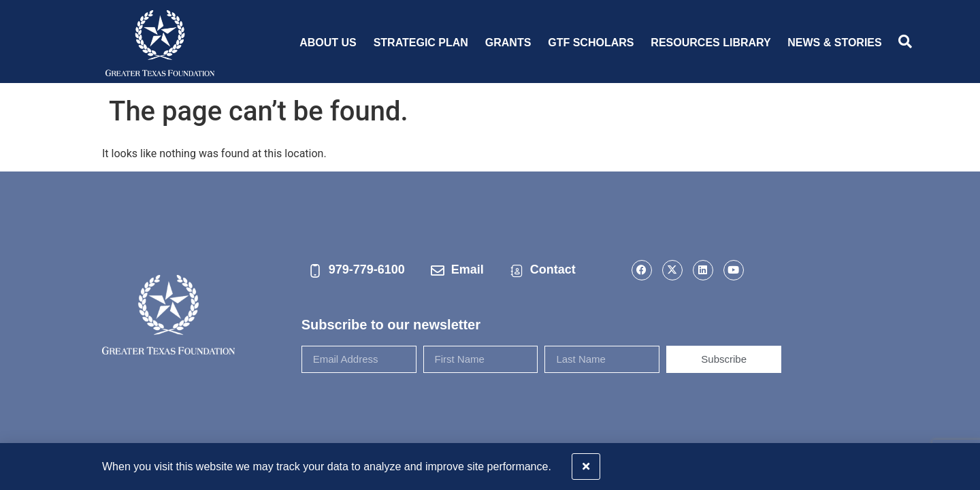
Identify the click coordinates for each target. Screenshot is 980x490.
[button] (961, 463)
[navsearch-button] (905, 43)
